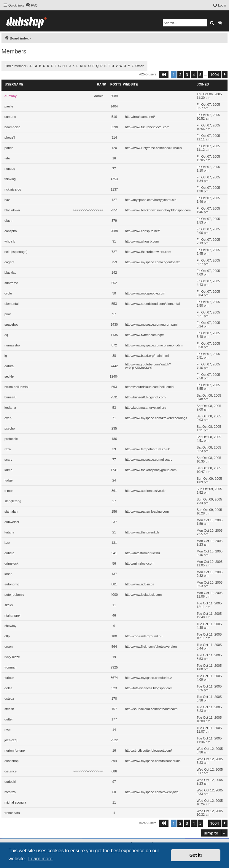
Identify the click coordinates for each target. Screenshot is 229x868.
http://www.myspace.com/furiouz (149, 678)
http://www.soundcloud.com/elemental (153, 304)
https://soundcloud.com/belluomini (150, 387)
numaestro (12, 345)
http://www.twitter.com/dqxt (144, 335)
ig (6, 356)
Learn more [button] (40, 859)
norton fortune (15, 750)
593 (114, 387)
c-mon (9, 491)
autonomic (12, 584)
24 (114, 480)
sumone (10, 117)
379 (114, 221)
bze (7, 543)
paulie (9, 106)
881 (114, 584)
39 (114, 449)
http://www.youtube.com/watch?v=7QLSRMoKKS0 (148, 366)
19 (114, 657)
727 (114, 252)
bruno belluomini (16, 387)
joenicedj (11, 740)
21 (114, 532)
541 (114, 553)
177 (114, 719)
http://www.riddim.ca (140, 584)
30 (114, 293)
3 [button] (187, 75)
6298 (114, 127)
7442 (114, 366)
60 (114, 792)
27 (114, 501)
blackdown (12, 210)
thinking (10, 179)
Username (14, 84)
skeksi (9, 605)
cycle (8, 293)
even (8, 418)
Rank (101, 84)
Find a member (15, 66)
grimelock (11, 563)
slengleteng (13, 501)
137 (114, 574)
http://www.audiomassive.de (145, 491)
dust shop (12, 761)
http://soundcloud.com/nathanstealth (151, 709)
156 (114, 511)
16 (114, 158)
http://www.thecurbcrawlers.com (148, 252)
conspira (11, 231)
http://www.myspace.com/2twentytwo (152, 792)
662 (114, 283)
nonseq (10, 169)
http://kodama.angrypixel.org (146, 408)
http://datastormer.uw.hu (143, 553)
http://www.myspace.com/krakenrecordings (156, 418)
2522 (114, 740)
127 (114, 200)
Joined (203, 84)
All (31, 66)
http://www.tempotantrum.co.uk (148, 449)
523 (114, 688)
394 (114, 761)
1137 (114, 189)
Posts (116, 84)
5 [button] (200, 75)
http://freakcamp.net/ (140, 117)
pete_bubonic (14, 595)
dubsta (9, 553)
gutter (9, 719)
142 (114, 273)
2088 (114, 231)
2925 (114, 667)
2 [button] (180, 75)
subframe (11, 283)
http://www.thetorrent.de (142, 532)
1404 (114, 106)
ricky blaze (12, 657)
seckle (9, 376)
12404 (114, 376)
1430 (114, 324)
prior (8, 314)
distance (11, 771)
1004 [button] (214, 75)
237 (114, 522)
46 (114, 615)
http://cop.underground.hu (144, 636)
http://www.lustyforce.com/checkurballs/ (154, 148)
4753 (114, 179)
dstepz (9, 698)
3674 (114, 678)
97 (114, 314)
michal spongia (15, 802)
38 (114, 356)
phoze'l (10, 137)
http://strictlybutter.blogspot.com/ (149, 750)
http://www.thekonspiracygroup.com (151, 470)
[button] (164, 75)
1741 (114, 470)
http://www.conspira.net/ (143, 231)
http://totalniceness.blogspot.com (149, 688)
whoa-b (10, 241)
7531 (114, 397)
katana (9, 532)
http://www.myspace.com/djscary (149, 460)
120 (114, 148)
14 (114, 730)
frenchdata (12, 813)
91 (114, 241)
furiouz (9, 678)
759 (114, 262)
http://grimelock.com (140, 563)
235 (114, 428)
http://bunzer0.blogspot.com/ (146, 397)
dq (6, 335)
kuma (8, 470)
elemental (12, 304)
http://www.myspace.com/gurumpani (151, 324)
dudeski (10, 782)
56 (114, 563)
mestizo (10, 792)
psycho (10, 428)
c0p (7, 636)
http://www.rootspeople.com (145, 293)
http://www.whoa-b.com (142, 241)
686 (114, 771)
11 (114, 605)
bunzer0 (10, 397)
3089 (114, 96)
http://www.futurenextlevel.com (147, 127)
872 (114, 345)
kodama (10, 408)
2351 (114, 210)
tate (7, 158)
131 (114, 543)
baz (7, 200)
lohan (8, 574)
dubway (11, 96)
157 (114, 709)
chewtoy (10, 626)
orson (9, 647)
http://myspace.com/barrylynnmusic (151, 200)
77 (114, 169)
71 (114, 418)
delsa (8, 688)
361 (114, 491)
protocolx (11, 439)
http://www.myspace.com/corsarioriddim (154, 345)
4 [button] (194, 75)
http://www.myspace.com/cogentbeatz (153, 262)
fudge (9, 480)
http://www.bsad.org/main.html (147, 356)
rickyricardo (13, 189)
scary (8, 460)
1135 (114, 335)
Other (139, 66)
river (8, 730)
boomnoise (12, 127)
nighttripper (13, 615)
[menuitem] (31, 5)
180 (114, 636)
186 (114, 439)
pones (9, 148)
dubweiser (12, 522)
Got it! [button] (196, 855)
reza (8, 449)
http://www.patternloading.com (147, 511)
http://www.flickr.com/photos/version (151, 647)
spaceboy (11, 324)
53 (114, 408)
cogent (9, 262)
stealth (9, 709)
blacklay (10, 273)
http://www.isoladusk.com (144, 595)
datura (9, 366)
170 (114, 698)
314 (114, 137)
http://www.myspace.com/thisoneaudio (153, 761)
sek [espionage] (16, 252)
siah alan (11, 511)
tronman (10, 667)
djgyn (8, 221)
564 (114, 647)
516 (114, 117)
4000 (114, 595)
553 (114, 304)
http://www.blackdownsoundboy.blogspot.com (158, 210)
